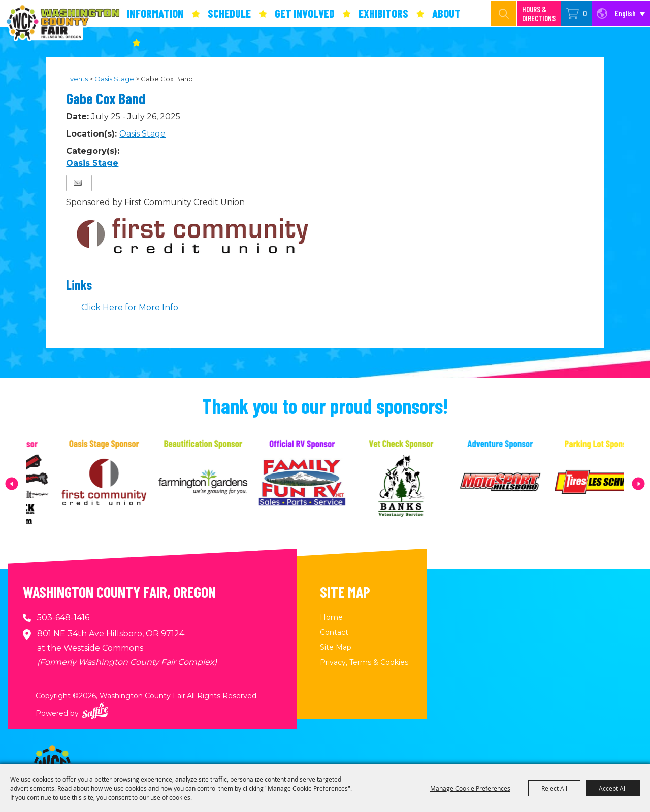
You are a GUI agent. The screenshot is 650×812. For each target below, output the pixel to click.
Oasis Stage (114, 79)
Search (503, 13)
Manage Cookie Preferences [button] (470, 788)
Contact (334, 632)
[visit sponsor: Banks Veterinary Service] (417, 484)
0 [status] (585, 13)
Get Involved (305, 13)
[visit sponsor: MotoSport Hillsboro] (516, 484)
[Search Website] (493, 13)
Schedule (229, 13)
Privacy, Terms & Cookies (364, 662)
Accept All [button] (613, 788)
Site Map (336, 647)
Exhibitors (383, 13)
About (446, 13)
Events (77, 79)
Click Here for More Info (130, 307)
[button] (12, 484)
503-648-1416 (63, 617)
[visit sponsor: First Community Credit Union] (120, 484)
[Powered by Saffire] (95, 711)
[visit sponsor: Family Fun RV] (318, 484)
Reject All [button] (554, 788)
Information (155, 13)
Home (331, 617)
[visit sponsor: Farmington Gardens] (219, 484)
